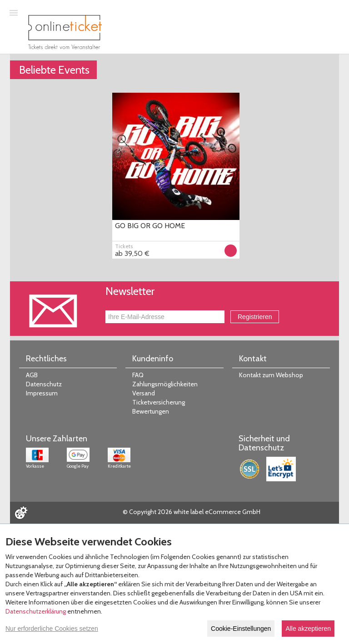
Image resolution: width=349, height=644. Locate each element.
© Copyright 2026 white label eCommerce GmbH (192, 512)
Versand (144, 393)
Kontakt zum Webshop (271, 375)
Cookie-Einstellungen (241, 629)
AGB (32, 375)
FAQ (138, 375)
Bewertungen (151, 411)
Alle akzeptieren (308, 629)
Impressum (42, 393)
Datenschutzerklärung (36, 611)
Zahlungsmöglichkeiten (165, 384)
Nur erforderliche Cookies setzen (52, 629)
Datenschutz (44, 384)
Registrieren (255, 317)
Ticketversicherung (159, 402)
